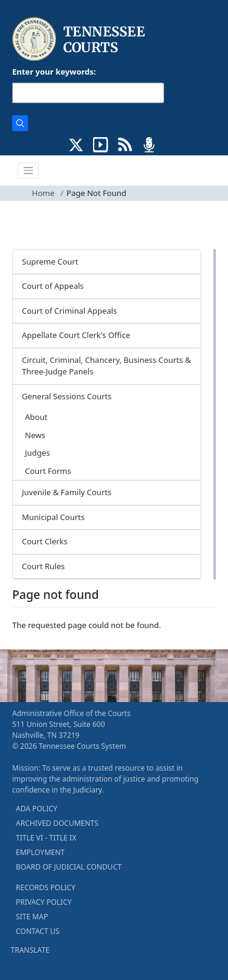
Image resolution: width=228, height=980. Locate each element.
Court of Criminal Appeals (69, 311)
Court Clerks (45, 541)
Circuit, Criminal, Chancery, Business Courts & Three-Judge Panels (106, 366)
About (36, 417)
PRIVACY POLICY (44, 902)
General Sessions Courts (67, 396)
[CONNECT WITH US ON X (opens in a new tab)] (76, 144)
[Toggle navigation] (29, 171)
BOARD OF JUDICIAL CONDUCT (69, 867)
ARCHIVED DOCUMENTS (57, 823)
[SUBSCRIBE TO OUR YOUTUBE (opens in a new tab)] (101, 144)
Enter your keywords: (54, 72)
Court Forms (48, 471)
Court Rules (43, 566)
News (35, 435)
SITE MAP (32, 917)
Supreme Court (50, 262)
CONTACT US (38, 931)
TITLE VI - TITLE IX (46, 838)
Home (43, 193)
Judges (37, 453)
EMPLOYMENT (40, 852)
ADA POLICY (36, 809)
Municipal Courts (53, 517)
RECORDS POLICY (46, 887)
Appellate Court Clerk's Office (76, 335)
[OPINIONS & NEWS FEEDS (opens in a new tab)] (125, 144)
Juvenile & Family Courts (67, 492)
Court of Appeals (53, 286)
